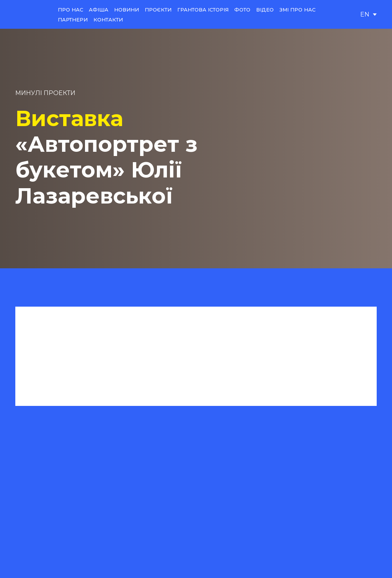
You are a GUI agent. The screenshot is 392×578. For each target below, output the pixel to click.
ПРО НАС (70, 10)
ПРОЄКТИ (158, 10)
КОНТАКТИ (108, 20)
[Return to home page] (31, 14)
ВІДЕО (265, 10)
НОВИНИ (127, 10)
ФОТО (242, 10)
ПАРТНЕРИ (73, 20)
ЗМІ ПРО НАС (297, 10)
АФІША (99, 10)
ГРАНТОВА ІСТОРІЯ (203, 10)
